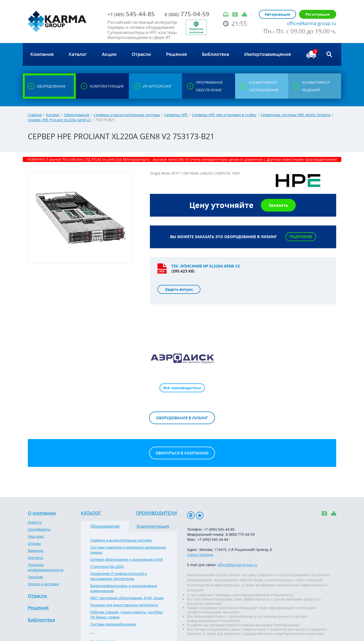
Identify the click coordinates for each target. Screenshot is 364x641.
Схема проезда (200, 555)
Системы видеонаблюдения (113, 624)
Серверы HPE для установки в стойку (224, 115)
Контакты (35, 558)
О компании (42, 513)
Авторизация (277, 14)
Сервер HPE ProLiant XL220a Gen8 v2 (59, 120)
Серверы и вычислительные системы (127, 115)
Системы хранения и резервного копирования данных (128, 550)
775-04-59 (187, 14)
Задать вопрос (179, 289)
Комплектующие (153, 526)
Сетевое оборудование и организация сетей (127, 560)
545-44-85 (131, 14)
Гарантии (35, 577)
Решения (38, 608)
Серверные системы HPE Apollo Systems (296, 115)
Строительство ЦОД (107, 567)
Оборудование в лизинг (182, 418)
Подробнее (301, 237)
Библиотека (41, 620)
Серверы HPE (176, 115)
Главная (35, 115)
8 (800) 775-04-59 (240, 534)
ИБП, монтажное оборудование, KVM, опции (127, 598)
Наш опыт (36, 536)
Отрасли (37, 596)
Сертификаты (39, 529)
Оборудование (77, 115)
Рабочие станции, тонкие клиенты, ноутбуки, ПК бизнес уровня (127, 615)
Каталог (53, 115)
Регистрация (318, 14)
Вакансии (36, 551)
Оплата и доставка (43, 584)
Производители (156, 513)
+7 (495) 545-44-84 (213, 539)
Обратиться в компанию (182, 453)
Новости (35, 522)
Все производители (182, 388)
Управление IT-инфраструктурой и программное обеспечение (119, 576)
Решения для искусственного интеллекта (124, 605)
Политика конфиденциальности (46, 567)
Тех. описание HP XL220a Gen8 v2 (206, 266)
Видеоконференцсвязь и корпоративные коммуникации (124, 588)
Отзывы (34, 544)
